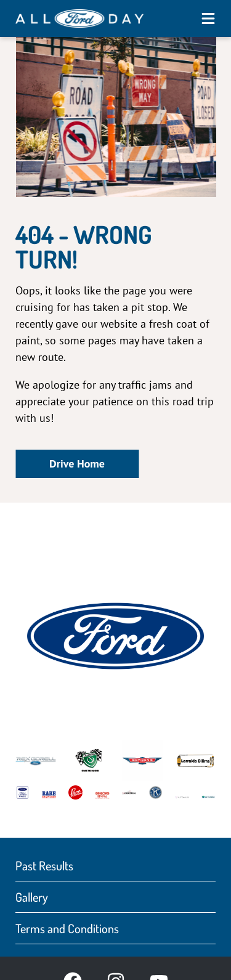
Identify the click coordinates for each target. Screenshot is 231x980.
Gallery (32, 897)
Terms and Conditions (67, 928)
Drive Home (77, 464)
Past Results (44, 865)
